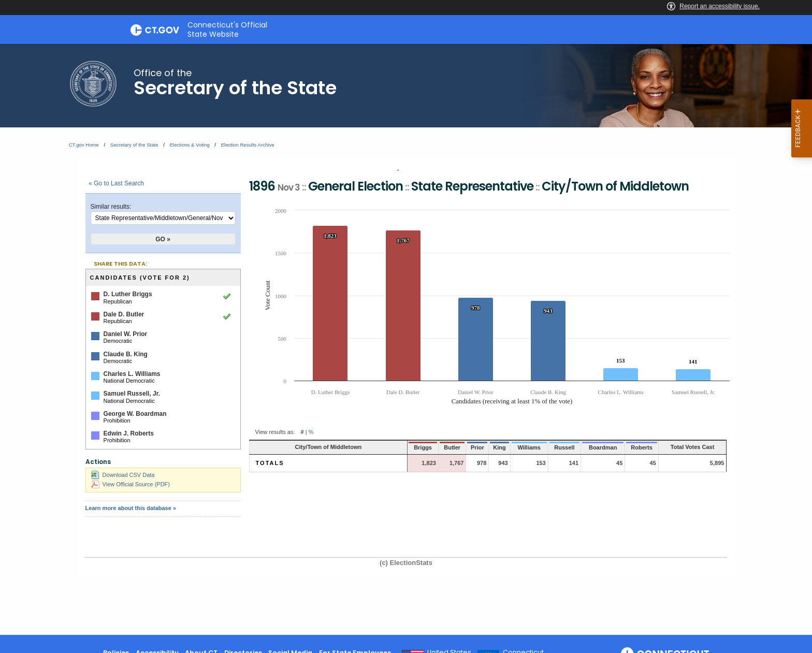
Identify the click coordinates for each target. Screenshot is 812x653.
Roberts (621, 447)
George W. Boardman (135, 414)
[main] (406, 339)
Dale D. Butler (124, 314)
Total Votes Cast (683, 447)
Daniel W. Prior (126, 334)
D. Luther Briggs (128, 294)
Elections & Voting (189, 145)
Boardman (577, 447)
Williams (499, 447)
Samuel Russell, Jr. (132, 394)
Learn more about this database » (131, 508)
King (469, 447)
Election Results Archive (248, 145)
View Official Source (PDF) (130, 484)
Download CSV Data (123, 475)
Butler (422, 447)
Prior (446, 447)
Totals (270, 463)
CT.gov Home (84, 145)
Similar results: (111, 207)
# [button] (302, 432)
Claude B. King (126, 354)
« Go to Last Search (116, 183)
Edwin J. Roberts (129, 433)
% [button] (311, 432)
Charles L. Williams (132, 374)
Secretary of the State (134, 145)
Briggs (393, 447)
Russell (536, 447)
